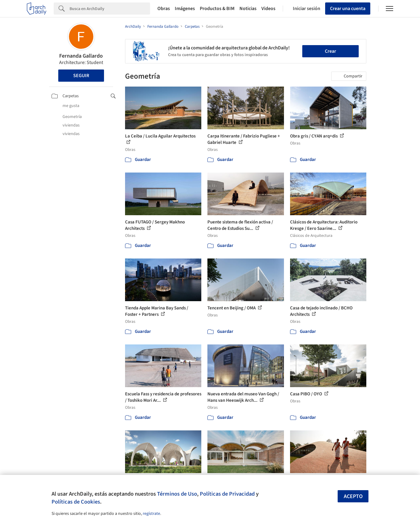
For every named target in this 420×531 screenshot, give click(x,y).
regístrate (151, 514)
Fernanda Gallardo (81, 56)
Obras (164, 9)
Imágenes (185, 9)
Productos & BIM (217, 9)
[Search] (110, 9)
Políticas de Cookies (76, 502)
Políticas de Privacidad (227, 494)
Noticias (248, 9)
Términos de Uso (177, 494)
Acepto (353, 496)
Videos (268, 9)
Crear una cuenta (348, 9)
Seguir (81, 76)
